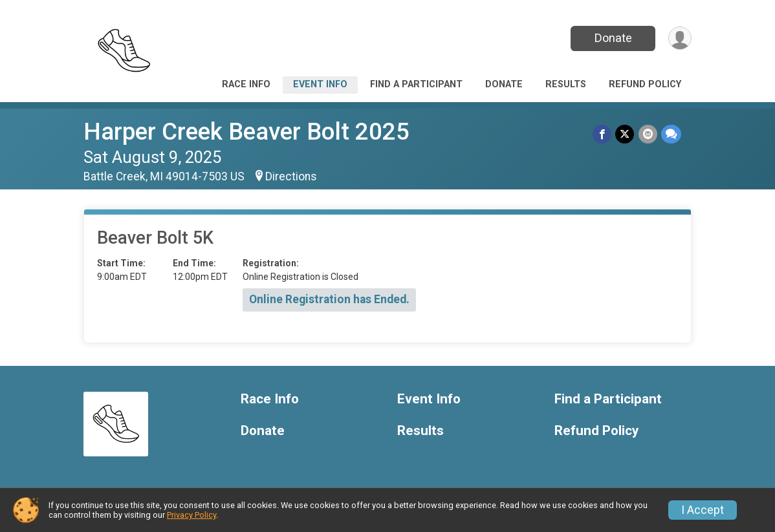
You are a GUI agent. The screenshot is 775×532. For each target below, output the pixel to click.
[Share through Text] (671, 134)
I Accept (703, 510)
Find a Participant (416, 84)
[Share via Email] (648, 134)
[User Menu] (680, 38)
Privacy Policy (191, 515)
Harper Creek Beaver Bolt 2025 (246, 132)
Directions (291, 176)
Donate (613, 38)
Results (566, 84)
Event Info (320, 84)
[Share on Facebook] (603, 134)
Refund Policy (645, 84)
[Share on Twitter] (625, 134)
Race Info (246, 84)
